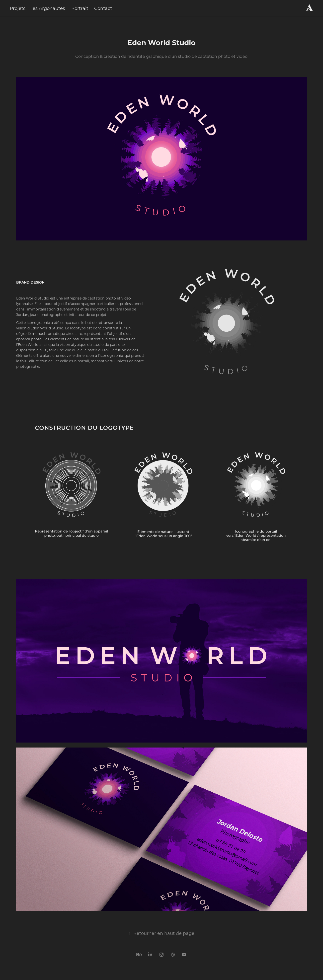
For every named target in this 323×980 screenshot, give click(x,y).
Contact (103, 8)
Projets (18, 8)
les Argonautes (48, 8)
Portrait (80, 8)
